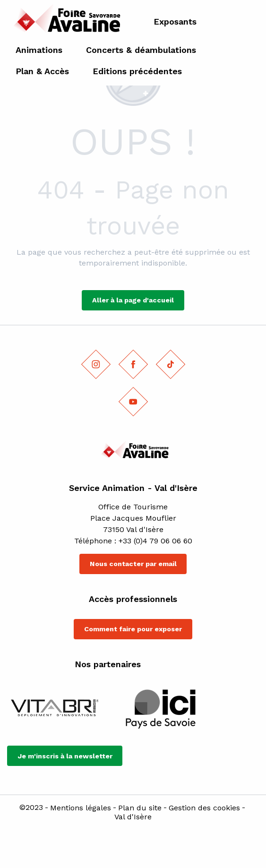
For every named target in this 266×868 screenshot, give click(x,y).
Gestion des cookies (204, 808)
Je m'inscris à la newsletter (65, 756)
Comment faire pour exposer (133, 629)
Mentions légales (81, 808)
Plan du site (140, 808)
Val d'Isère (133, 817)
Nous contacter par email (133, 564)
